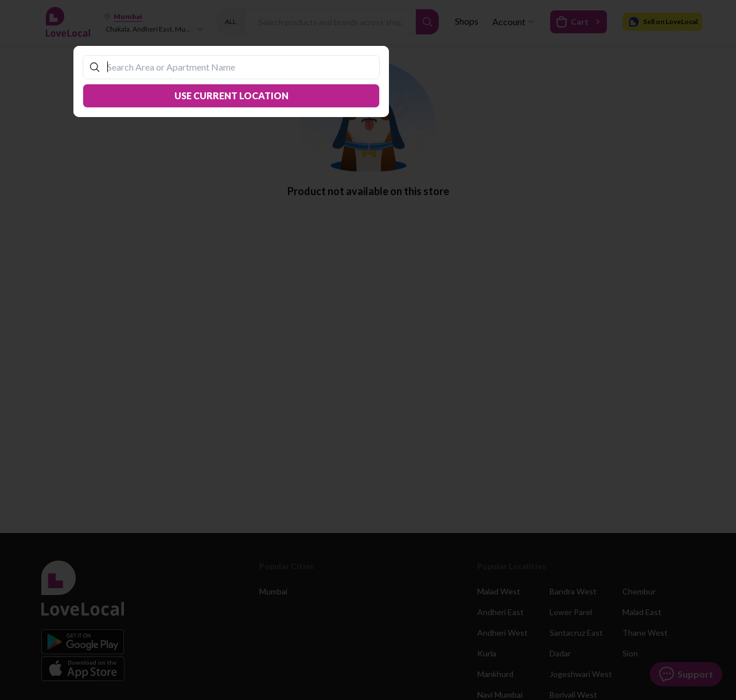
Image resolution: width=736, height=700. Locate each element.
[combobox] (237, 67)
